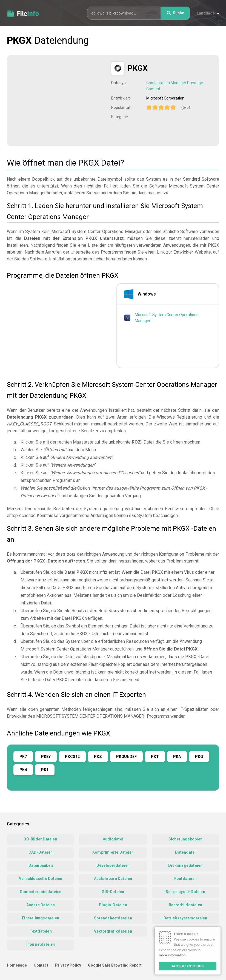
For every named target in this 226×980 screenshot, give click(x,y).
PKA (177, 757)
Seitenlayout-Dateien (185, 892)
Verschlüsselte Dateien (41, 879)
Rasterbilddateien (185, 905)
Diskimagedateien (185, 865)
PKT (155, 757)
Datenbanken (41, 865)
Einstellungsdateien (41, 918)
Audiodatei (113, 839)
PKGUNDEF (126, 757)
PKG (199, 757)
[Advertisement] (60, 100)
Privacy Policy (68, 965)
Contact (41, 965)
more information (172, 955)
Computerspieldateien (41, 892)
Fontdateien (185, 879)
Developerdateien (113, 865)
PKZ (98, 757)
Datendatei (185, 852)
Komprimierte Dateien (113, 852)
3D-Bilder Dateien (40, 839)
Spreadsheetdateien (113, 918)
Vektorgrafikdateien (113, 931)
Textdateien (41, 931)
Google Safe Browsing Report (115, 965)
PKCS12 (72, 757)
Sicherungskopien (185, 839)
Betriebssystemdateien (185, 918)
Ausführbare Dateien (113, 879)
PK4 (23, 770)
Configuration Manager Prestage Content (175, 86)
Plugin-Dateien (113, 905)
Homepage (17, 965)
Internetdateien (41, 944)
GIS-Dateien (113, 892)
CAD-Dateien (41, 852)
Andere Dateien (41, 905)
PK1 (45, 770)
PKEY (46, 757)
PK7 (23, 757)
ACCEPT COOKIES (188, 966)
